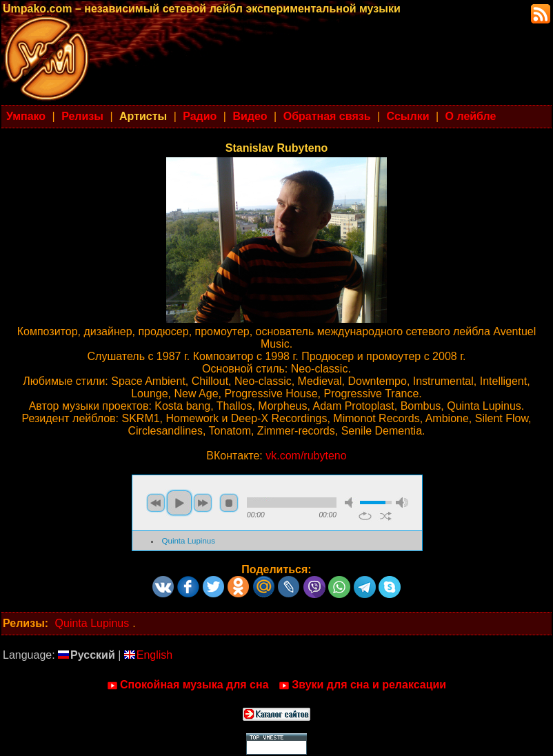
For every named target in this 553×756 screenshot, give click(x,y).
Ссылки (408, 116)
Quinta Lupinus (189, 541)
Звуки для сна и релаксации (362, 685)
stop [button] (229, 503)
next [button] (203, 503)
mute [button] (351, 503)
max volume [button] (402, 503)
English (148, 655)
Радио (200, 116)
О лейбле (471, 116)
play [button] (179, 503)
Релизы (82, 116)
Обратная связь (327, 116)
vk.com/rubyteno (306, 456)
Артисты (143, 116)
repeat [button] (365, 516)
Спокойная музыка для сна (188, 685)
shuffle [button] (386, 516)
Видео (250, 116)
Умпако (26, 116)
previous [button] (156, 503)
